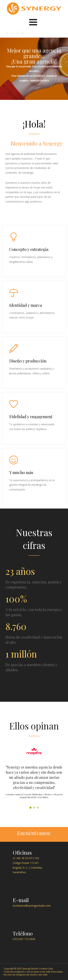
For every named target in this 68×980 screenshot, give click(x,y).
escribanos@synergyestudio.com (32, 906)
